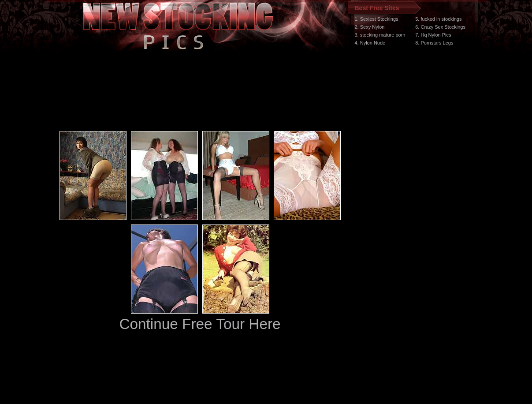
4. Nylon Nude (370, 43)
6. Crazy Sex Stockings (440, 27)
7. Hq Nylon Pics (433, 35)
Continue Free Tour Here (200, 324)
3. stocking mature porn (380, 35)
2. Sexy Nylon (370, 27)
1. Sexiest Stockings (377, 19)
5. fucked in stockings (438, 19)
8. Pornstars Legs (434, 43)
